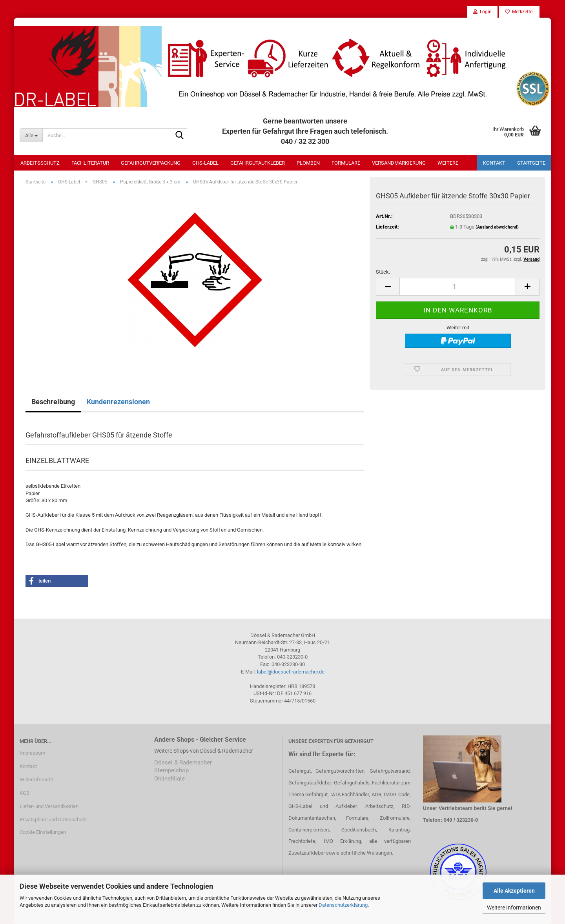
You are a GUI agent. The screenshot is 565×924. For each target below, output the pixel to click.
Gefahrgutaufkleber (258, 163)
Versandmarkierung (399, 163)
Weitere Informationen (514, 908)
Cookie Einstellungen (43, 832)
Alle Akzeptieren (514, 891)
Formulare (346, 163)
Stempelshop (171, 770)
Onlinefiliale (169, 779)
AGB (25, 793)
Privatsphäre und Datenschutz (53, 820)
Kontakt (494, 163)
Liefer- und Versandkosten (49, 806)
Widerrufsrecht (36, 780)
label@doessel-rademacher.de (291, 672)
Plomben (308, 163)
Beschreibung (53, 402)
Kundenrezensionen (118, 402)
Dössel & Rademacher (183, 762)
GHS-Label (205, 163)
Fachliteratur (90, 163)
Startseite (531, 163)
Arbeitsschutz (40, 163)
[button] (388, 287)
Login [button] (482, 12)
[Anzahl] (458, 287)
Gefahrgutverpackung (151, 163)
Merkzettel (519, 12)
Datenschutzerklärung (343, 905)
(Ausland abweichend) (497, 227)
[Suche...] (31, 135)
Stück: (383, 272)
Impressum (32, 753)
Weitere (448, 163)
